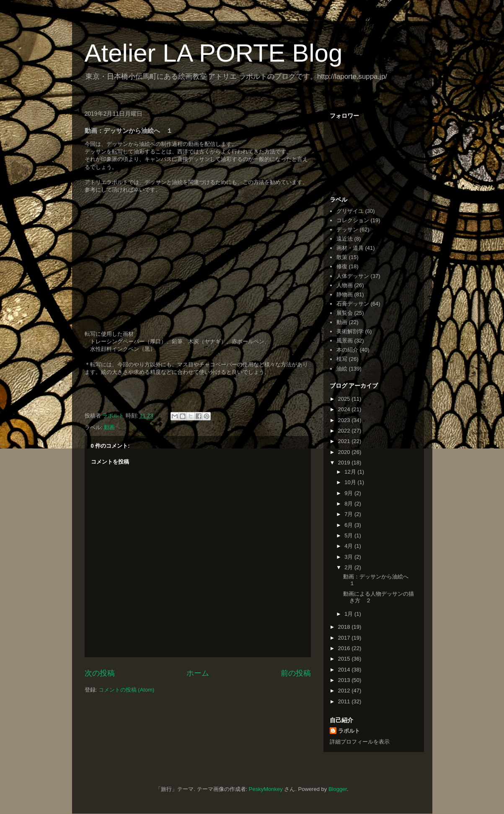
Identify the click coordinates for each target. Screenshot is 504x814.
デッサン (347, 229)
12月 (351, 472)
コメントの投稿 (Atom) (127, 690)
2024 (345, 409)
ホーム (198, 673)
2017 (345, 638)
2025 (345, 399)
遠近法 (345, 239)
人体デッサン (353, 276)
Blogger (338, 789)
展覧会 (345, 313)
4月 (349, 546)
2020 (345, 452)
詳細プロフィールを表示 (360, 742)
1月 (349, 614)
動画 (109, 427)
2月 (349, 567)
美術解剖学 (350, 331)
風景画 (345, 341)
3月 (349, 557)
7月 (349, 514)
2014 (345, 670)
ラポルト (349, 731)
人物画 (345, 285)
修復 (342, 266)
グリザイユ (350, 211)
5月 (349, 535)
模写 (342, 359)
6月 (349, 525)
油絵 (342, 369)
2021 (345, 441)
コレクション (353, 220)
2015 (345, 659)
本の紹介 (347, 350)
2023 (345, 420)
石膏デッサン (353, 304)
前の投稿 (296, 673)
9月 (349, 493)
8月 (349, 504)
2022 (345, 431)
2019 (345, 463)
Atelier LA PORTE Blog (214, 53)
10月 (351, 482)
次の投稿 (100, 673)
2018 (345, 627)
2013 (345, 680)
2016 (345, 648)
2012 (345, 691)
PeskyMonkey (266, 789)
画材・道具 (350, 248)
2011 (345, 701)
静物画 (345, 294)
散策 (342, 257)
